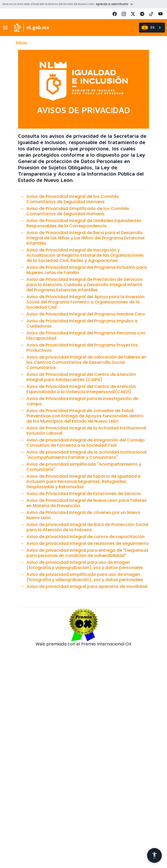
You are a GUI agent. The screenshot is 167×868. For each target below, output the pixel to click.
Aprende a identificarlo (112, 4)
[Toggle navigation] (7, 28)
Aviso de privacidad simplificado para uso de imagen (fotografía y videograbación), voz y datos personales (85, 577)
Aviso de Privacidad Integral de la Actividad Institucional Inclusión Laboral (86, 431)
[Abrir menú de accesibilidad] (154, 855)
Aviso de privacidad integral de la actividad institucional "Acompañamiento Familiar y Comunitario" (87, 455)
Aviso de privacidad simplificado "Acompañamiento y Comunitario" (84, 467)
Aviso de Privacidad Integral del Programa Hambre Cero (86, 314)
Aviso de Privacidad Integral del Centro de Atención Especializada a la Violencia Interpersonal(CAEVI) (81, 389)
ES (148, 28)
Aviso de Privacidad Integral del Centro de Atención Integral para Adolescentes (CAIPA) (81, 377)
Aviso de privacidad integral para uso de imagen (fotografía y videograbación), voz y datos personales (85, 565)
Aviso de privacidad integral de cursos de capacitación (85, 537)
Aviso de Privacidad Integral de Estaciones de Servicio (84, 494)
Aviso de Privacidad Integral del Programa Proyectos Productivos (82, 348)
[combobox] (152, 28)
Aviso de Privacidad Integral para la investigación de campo (82, 401)
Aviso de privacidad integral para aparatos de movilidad (87, 586)
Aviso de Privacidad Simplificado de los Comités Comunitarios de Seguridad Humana (78, 211)
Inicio (22, 43)
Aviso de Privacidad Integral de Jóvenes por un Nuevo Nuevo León (83, 515)
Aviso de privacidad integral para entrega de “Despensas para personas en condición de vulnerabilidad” (87, 553)
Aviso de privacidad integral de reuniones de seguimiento (88, 543)
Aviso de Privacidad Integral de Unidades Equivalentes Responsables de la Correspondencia (84, 223)
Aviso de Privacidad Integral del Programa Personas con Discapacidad (86, 336)
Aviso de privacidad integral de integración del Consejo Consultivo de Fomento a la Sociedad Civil (86, 443)
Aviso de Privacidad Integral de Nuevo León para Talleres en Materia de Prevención (87, 503)
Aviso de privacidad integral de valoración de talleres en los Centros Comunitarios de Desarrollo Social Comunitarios (86, 362)
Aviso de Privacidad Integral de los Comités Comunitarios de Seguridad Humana (73, 199)
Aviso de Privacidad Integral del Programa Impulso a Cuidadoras (82, 323)
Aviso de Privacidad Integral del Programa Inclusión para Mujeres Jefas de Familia (87, 270)
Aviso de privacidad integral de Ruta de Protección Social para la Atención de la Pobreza (87, 527)
